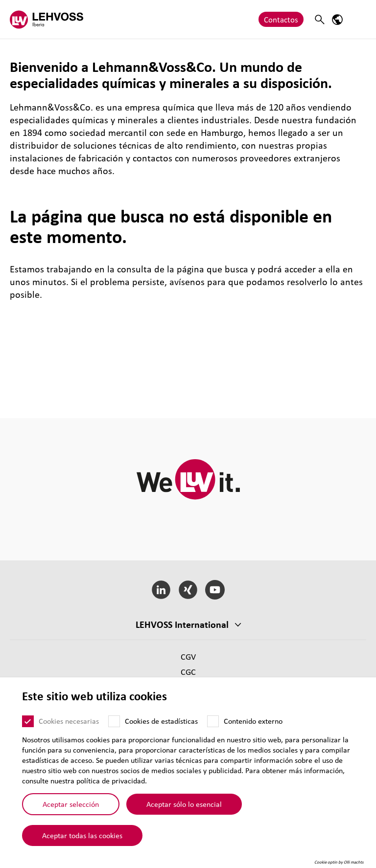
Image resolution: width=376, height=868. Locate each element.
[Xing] (188, 590)
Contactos (281, 19)
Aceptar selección (71, 811)
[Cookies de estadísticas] (114, 728)
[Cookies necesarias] (28, 728)
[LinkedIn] (161, 590)
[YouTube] (215, 590)
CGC (188, 672)
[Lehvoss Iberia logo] (47, 19)
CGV (188, 657)
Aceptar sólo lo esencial (184, 811)
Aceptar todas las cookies (82, 842)
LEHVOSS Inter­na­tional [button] (182, 624)
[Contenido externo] (213, 728)
